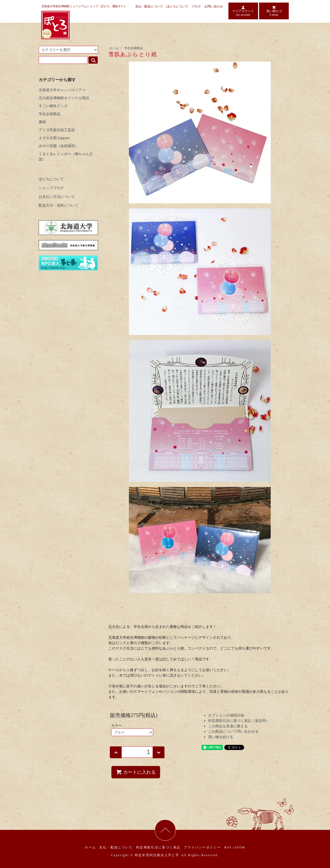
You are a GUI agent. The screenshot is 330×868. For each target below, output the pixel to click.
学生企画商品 (134, 48)
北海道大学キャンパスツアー (62, 90)
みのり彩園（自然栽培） (59, 146)
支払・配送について (149, 6)
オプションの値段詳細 (226, 715)
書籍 (42, 122)
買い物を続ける (221, 737)
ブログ (196, 6)
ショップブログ (51, 188)
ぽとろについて (177, 6)
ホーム (114, 48)
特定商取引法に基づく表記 (158, 847)
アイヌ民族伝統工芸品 (57, 130)
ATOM (240, 847)
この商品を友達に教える (228, 726)
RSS (228, 847)
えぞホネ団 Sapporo (54, 138)
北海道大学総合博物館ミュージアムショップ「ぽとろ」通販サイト (84, 6)
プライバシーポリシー (202, 847)
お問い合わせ (214, 6)
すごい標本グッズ (53, 106)
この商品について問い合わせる (233, 732)
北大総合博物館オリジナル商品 (64, 98)
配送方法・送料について (59, 206)
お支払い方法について (57, 197)
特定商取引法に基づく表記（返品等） (239, 721)
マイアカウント (243, 11)
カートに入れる (136, 772)
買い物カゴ (274, 11)
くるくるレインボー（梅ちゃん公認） (66, 157)
